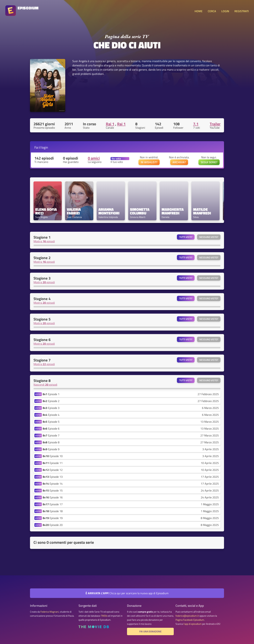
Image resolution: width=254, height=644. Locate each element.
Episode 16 (53, 497)
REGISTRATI (242, 11)
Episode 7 (51, 435)
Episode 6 (51, 429)
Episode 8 (51, 442)
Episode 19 (53, 518)
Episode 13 (53, 477)
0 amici (94, 158)
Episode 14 (53, 484)
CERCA (212, 11)
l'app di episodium (193, 624)
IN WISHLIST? (149, 162)
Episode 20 (53, 525)
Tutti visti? (186, 237)
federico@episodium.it (187, 616)
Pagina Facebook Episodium (190, 620)
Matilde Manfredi (202, 211)
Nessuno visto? (209, 237)
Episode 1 (51, 394)
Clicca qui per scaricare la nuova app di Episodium (127, 593)
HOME (199, 11)
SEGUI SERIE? (209, 162)
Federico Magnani (50, 612)
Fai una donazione (150, 631)
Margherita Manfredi (173, 211)
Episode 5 (51, 422)
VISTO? (38, 394)
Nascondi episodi (45, 385)
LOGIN (225, 11)
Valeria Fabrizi (74, 211)
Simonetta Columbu (140, 211)
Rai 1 (110, 124)
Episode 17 (53, 504)
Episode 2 (51, 401)
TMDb (104, 616)
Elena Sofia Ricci (46, 211)
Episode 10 (53, 456)
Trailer (215, 124)
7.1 (196, 124)
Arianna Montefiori (109, 211)
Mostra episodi (44, 241)
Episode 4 (51, 415)
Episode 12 (53, 470)
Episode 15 (53, 490)
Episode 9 (51, 449)
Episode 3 (51, 408)
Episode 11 (53, 463)
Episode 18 (53, 511)
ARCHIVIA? (179, 162)
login (45, 147)
